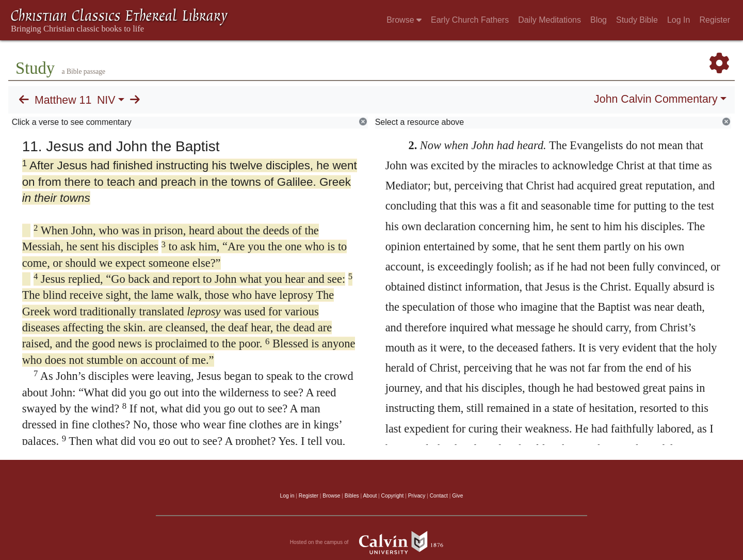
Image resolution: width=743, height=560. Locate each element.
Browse (404, 20)
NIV (106, 100)
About (370, 496)
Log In (679, 20)
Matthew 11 (63, 100)
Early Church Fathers (470, 20)
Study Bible (637, 20)
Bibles (352, 496)
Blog (599, 20)
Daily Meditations (550, 20)
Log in (287, 496)
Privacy (417, 496)
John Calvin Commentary (656, 99)
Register (715, 20)
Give (457, 496)
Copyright (393, 496)
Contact (439, 496)
